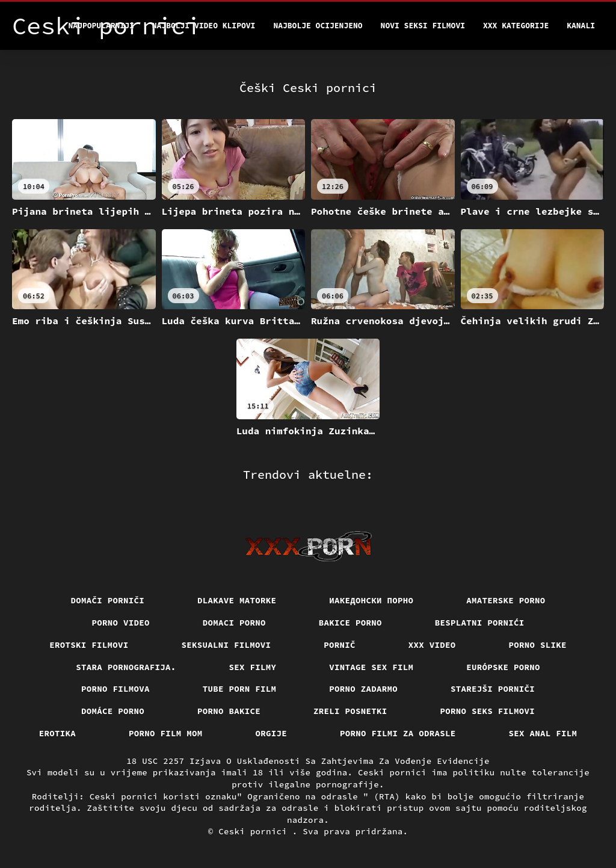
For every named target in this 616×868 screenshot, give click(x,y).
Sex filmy (253, 667)
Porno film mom (166, 733)
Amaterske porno (506, 600)
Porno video (121, 623)
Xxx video (432, 645)
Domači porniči (108, 600)
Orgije (272, 733)
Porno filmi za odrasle (398, 733)
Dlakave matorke (237, 600)
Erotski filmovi (89, 645)
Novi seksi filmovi (423, 26)
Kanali (581, 26)
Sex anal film (543, 733)
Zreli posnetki (350, 711)
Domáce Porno (113, 711)
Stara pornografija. (126, 667)
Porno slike (538, 645)
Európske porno (503, 667)
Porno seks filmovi (488, 711)
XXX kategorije (516, 26)
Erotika (57, 733)
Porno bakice (229, 711)
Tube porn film (240, 689)
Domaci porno (234, 623)
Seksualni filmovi (226, 645)
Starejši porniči (493, 689)
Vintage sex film (371, 667)
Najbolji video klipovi (204, 26)
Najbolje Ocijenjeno (318, 26)
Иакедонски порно (371, 600)
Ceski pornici (255, 831)
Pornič (340, 645)
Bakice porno (350, 623)
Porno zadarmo (363, 689)
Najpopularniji (101, 26)
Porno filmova (115, 689)
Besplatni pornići (480, 623)
